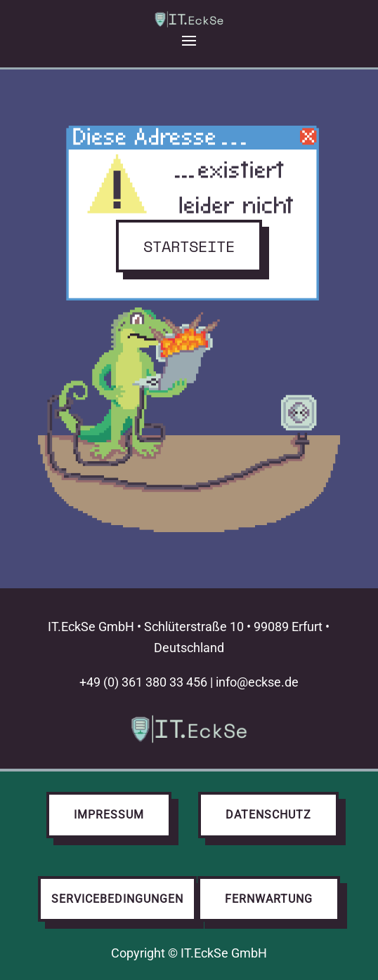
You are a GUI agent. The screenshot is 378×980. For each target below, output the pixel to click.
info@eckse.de (257, 682)
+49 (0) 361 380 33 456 (143, 682)
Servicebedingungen (117, 899)
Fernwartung (269, 899)
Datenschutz (268, 815)
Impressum (109, 815)
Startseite (189, 246)
